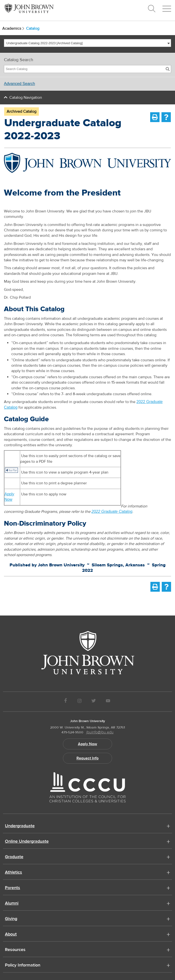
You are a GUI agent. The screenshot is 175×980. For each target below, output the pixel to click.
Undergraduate (20, 826)
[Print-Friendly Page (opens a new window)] (155, 117)
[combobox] (87, 43)
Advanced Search (19, 84)
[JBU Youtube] (108, 702)
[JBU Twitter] (94, 702)
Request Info (87, 758)
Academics (14, 28)
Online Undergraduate (27, 842)
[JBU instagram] (79, 702)
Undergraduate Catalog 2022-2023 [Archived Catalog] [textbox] (45, 43)
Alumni (12, 904)
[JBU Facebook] (66, 702)
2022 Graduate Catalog (112, 511)
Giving (11, 919)
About (11, 935)
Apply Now (87, 744)
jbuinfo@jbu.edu (100, 732)
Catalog (33, 28)
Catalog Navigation (26, 98)
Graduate (14, 857)
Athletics (14, 873)
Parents (13, 888)
